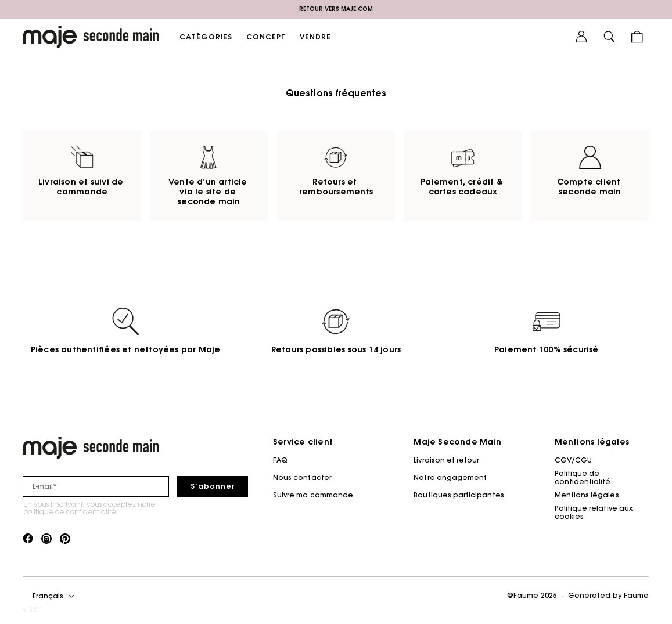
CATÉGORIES (206, 37)
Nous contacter (302, 477)
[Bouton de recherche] (609, 37)
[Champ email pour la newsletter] (96, 486)
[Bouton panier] (637, 37)
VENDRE (315, 37)
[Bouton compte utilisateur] (581, 37)
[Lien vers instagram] (46, 539)
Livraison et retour (446, 460)
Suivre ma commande (313, 495)
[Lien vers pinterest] (65, 539)
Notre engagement (450, 477)
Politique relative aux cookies (594, 512)
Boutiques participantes (459, 495)
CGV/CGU (573, 460)
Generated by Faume (608, 595)
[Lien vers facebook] (28, 539)
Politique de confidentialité (583, 477)
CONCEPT (266, 37)
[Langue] (55, 596)
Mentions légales (587, 495)
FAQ (280, 460)
